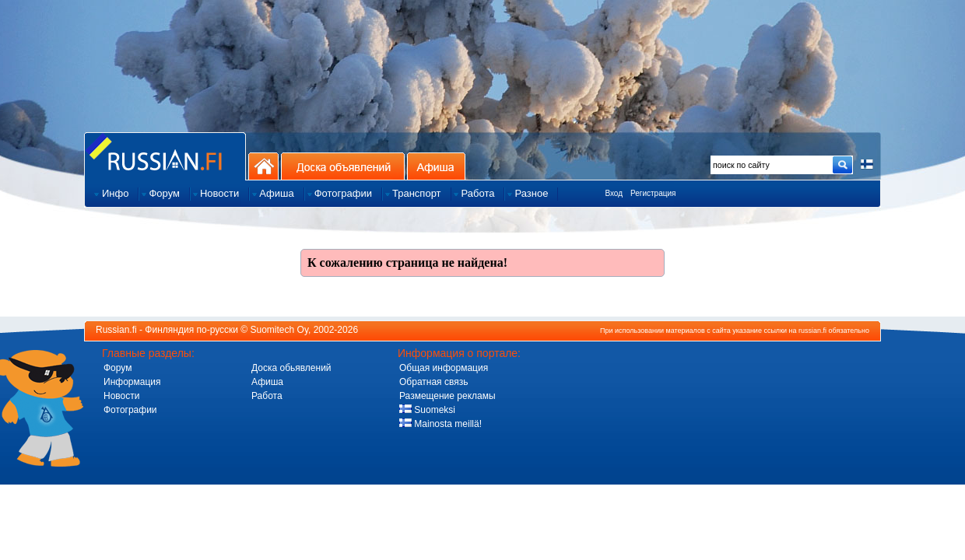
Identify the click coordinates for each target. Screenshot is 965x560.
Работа (267, 396)
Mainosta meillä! (440, 424)
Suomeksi (427, 410)
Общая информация (444, 368)
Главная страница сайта (165, 156)
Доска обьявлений (291, 368)
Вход (614, 193)
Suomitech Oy (279, 330)
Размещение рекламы (447, 396)
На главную (263, 166)
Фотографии (130, 410)
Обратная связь (433, 382)
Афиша (436, 166)
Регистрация (653, 193)
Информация (132, 382)
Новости (121, 396)
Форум (118, 368)
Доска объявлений (343, 166)
